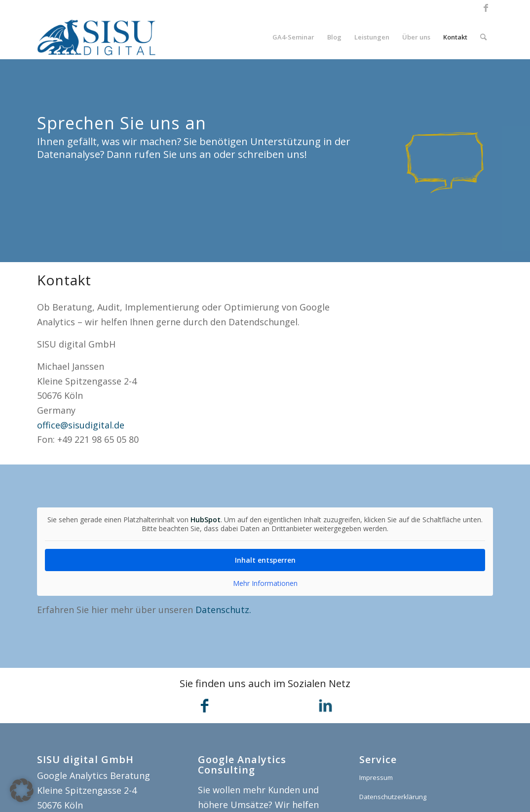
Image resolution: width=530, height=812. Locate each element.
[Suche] (483, 37)
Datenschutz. (223, 610)
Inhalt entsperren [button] (265, 560)
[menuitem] (293, 37)
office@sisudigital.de (81, 425)
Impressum (376, 777)
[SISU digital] (97, 37)
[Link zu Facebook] (486, 7)
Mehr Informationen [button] (265, 583)
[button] (22, 790)
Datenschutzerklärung (393, 797)
